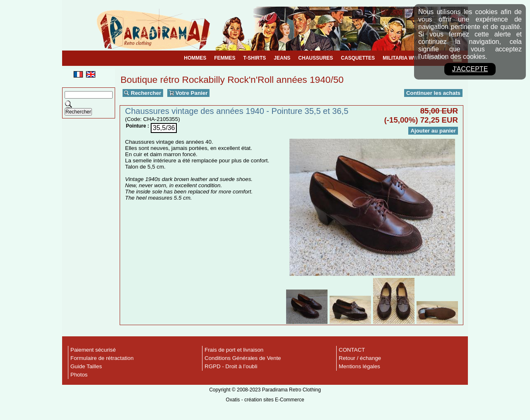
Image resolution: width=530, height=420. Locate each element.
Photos (79, 375)
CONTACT (352, 350)
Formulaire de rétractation (102, 358)
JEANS (282, 58)
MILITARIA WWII (402, 58)
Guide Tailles (86, 366)
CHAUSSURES (316, 58)
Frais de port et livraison (234, 350)
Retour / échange (360, 358)
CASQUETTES (358, 58)
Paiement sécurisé (93, 350)
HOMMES (195, 58)
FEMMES (225, 58)
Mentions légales (359, 366)
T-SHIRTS (255, 58)
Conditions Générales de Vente (243, 358)
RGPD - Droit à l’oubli (231, 366)
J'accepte (470, 69)
